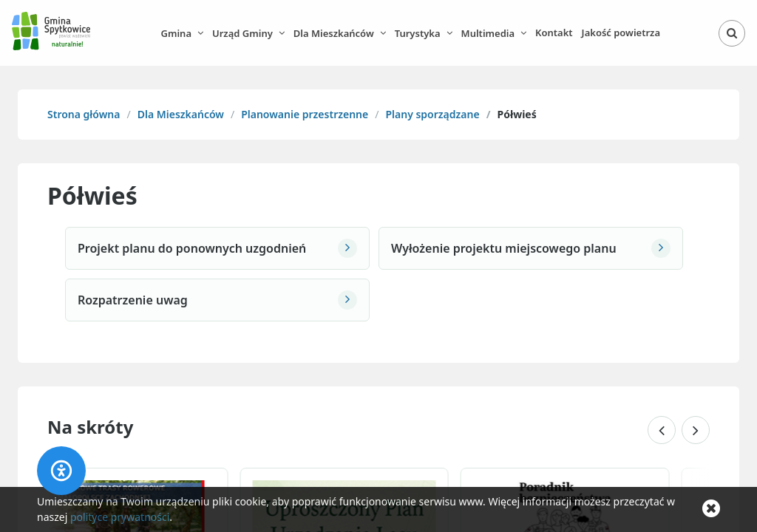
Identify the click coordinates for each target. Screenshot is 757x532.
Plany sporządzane (432, 114)
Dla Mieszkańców (181, 114)
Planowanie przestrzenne (305, 114)
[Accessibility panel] (61, 471)
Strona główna (84, 114)
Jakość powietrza (621, 33)
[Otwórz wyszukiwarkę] (732, 33)
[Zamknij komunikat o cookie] (711, 509)
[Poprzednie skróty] (662, 430)
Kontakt (554, 33)
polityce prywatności (120, 517)
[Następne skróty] (696, 430)
